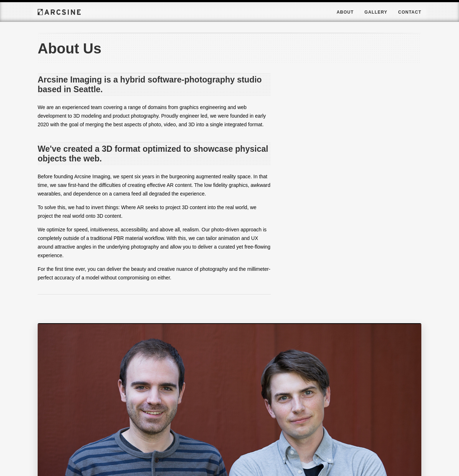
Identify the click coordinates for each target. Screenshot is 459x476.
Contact (410, 12)
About (345, 12)
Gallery (376, 12)
